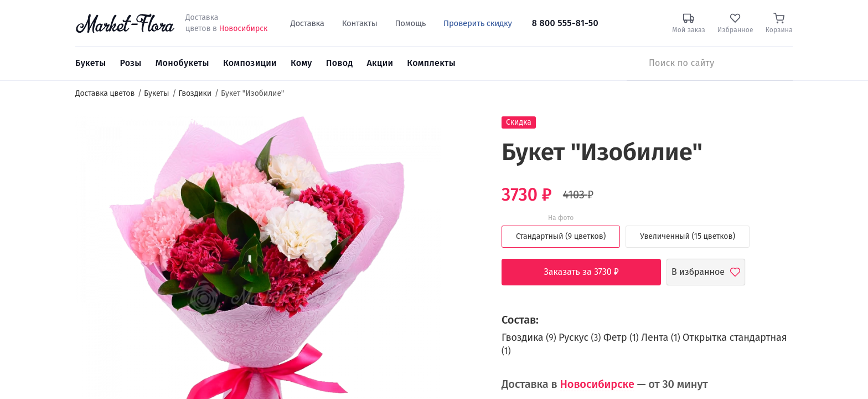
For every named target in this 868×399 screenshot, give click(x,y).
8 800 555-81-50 (565, 23)
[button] (462, 136)
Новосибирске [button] (597, 384)
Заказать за (590, 272)
